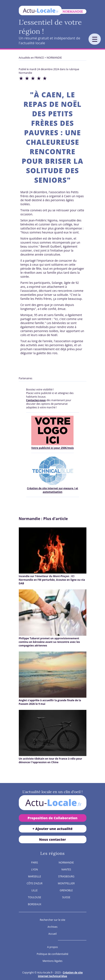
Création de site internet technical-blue (60, 974)
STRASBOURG (66, 876)
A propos (52, 947)
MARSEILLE (35, 876)
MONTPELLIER (66, 883)
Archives (52, 927)
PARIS (34, 863)
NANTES (66, 869)
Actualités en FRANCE (31, 58)
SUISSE (66, 897)
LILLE (35, 890)
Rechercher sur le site (52, 920)
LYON (35, 869)
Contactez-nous (36, 400)
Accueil (52, 934)
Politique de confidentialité (52, 954)
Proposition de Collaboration (52, 818)
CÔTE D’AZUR (35, 883)
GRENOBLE (66, 890)
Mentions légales (52, 961)
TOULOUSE (34, 897)
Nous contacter (52, 839)
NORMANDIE (54, 58)
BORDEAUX (35, 904)
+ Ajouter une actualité (53, 829)
